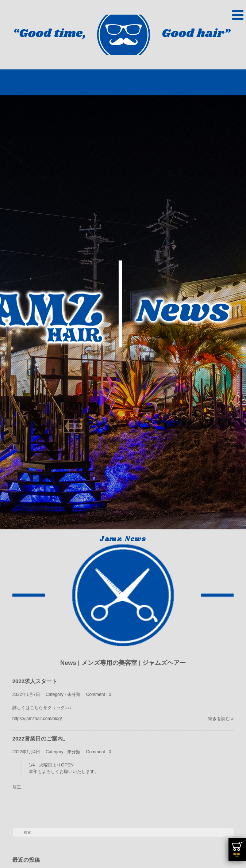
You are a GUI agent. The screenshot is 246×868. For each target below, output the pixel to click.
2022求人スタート (35, 681)
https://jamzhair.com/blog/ (37, 719)
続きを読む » (221, 719)
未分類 (74, 694)
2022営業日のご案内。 (40, 738)
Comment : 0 (99, 694)
